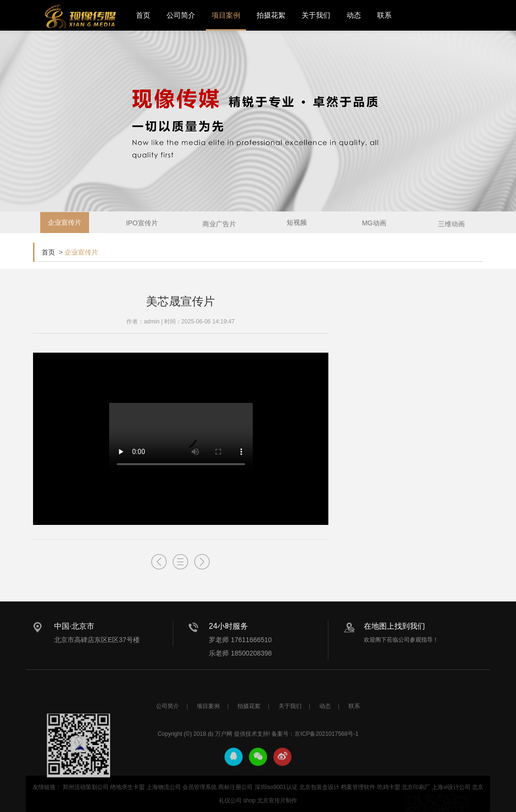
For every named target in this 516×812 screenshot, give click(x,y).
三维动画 (451, 229)
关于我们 (316, 15)
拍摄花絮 (271, 15)
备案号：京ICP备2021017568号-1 (315, 766)
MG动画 (374, 227)
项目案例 (226, 15)
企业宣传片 (65, 225)
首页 (143, 15)
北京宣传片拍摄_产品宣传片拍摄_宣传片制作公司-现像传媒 (80, 16)
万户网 (224, 766)
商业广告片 (219, 229)
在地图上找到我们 (394, 626)
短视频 (297, 225)
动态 (354, 15)
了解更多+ (464, 360)
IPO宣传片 (142, 227)
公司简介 (181, 15)
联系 (384, 15)
